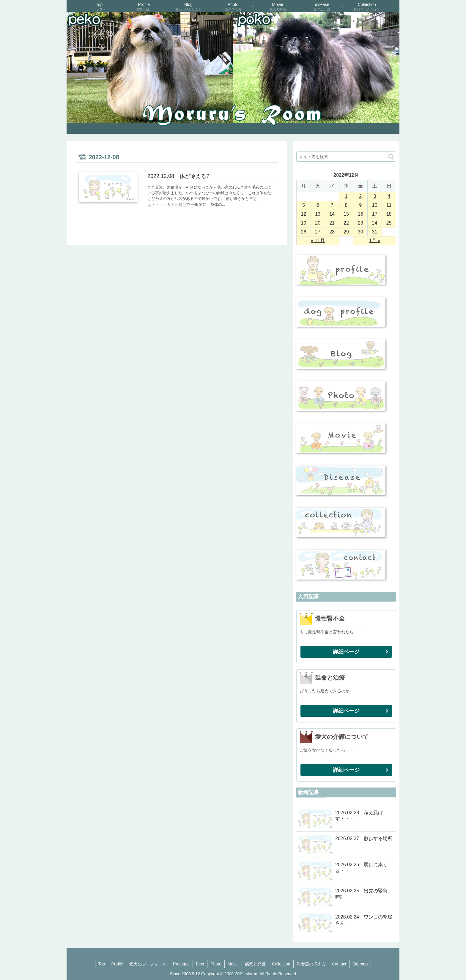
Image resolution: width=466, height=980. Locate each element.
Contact (339, 964)
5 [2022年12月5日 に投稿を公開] (304, 205)
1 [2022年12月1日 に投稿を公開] (346, 196)
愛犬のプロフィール (148, 964)
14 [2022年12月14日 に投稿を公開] (332, 214)
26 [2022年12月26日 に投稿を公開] (304, 232)
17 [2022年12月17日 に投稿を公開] (375, 214)
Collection (281, 964)
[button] (391, 157)
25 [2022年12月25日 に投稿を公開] (389, 223)
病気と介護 (255, 964)
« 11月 (318, 240)
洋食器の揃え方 (311, 964)
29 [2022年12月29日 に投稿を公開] (346, 232)
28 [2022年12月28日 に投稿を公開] (332, 232)
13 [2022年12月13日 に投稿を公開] (318, 214)
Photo (216, 964)
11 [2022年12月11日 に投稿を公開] (389, 205)
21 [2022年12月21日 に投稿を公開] (332, 223)
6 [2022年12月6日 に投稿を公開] (318, 205)
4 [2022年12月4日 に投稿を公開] (389, 196)
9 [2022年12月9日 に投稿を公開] (360, 205)
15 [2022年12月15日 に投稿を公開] (346, 214)
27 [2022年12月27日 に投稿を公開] (318, 232)
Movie (233, 964)
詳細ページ (346, 652)
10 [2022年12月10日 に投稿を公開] (375, 205)
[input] (346, 157)
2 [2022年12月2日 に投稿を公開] (360, 196)
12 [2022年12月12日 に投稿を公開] (304, 214)
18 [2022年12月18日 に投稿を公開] (389, 214)
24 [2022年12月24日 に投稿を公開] (375, 223)
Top (102, 964)
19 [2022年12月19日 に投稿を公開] (304, 223)
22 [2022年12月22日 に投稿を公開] (346, 223)
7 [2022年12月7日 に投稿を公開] (332, 205)
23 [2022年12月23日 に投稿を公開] (360, 223)
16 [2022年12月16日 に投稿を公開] (360, 214)
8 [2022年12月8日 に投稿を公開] (346, 205)
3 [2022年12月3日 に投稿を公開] (375, 196)
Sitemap (360, 964)
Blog (200, 964)
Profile (117, 964)
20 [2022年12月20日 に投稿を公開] (318, 223)
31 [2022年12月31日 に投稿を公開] (375, 232)
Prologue (181, 964)
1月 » (375, 240)
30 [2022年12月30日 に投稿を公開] (360, 232)
